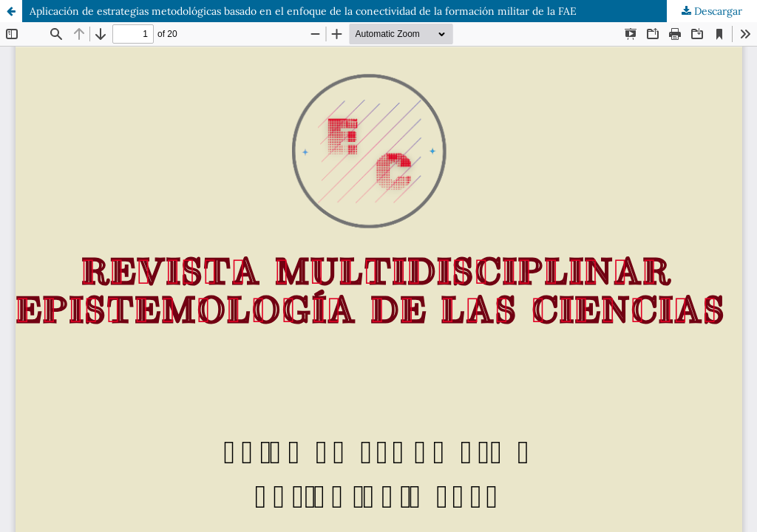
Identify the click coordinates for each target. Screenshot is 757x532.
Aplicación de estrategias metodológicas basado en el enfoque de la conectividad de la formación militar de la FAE (303, 11)
